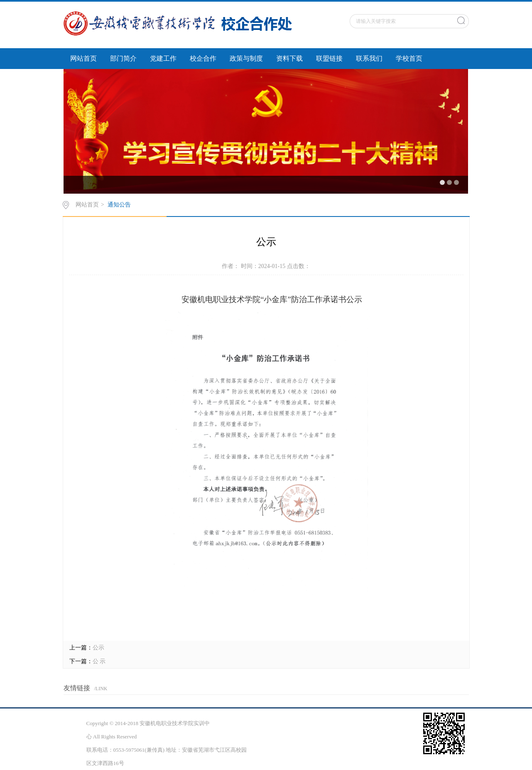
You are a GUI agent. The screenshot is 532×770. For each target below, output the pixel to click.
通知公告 (119, 205)
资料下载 (289, 58)
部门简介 (123, 58)
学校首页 (409, 58)
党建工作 (163, 58)
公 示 (99, 661)
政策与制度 (246, 58)
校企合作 (203, 58)
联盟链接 (329, 58)
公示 (98, 648)
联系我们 (369, 58)
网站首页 (83, 58)
